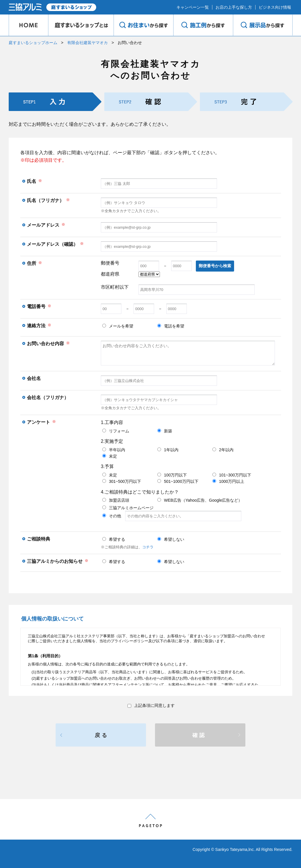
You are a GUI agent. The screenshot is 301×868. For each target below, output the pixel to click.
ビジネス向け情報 (275, 7)
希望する (114, 539)
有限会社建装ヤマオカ (87, 43)
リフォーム (116, 431)
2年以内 (223, 450)
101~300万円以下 (232, 475)
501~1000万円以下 (178, 481)
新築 (165, 431)
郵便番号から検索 (215, 266)
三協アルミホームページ (128, 508)
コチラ (148, 547)
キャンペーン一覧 (193, 7)
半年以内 (114, 450)
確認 (199, 735)
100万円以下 (172, 475)
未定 (110, 456)
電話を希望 (171, 326)
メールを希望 (118, 326)
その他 (172, 516)
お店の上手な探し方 (234, 7)
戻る (102, 735)
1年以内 (168, 450)
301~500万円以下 (122, 481)
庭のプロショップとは (81, 25)
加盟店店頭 (116, 500)
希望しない (171, 539)
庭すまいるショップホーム (33, 43)
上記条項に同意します (151, 705)
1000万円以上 (228, 481)
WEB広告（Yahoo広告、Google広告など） (200, 500)
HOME (28, 25)
